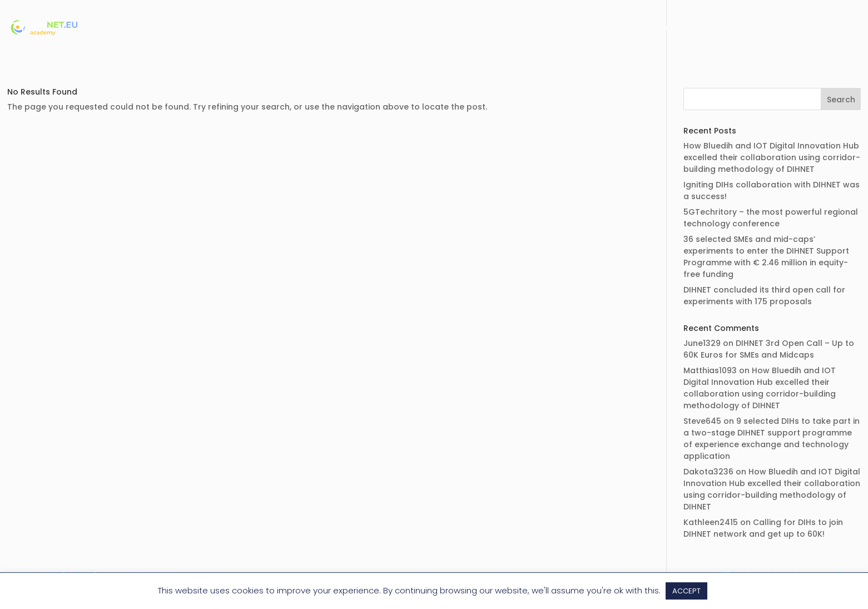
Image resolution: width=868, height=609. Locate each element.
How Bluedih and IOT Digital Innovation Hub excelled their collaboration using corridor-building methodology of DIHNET (772, 157)
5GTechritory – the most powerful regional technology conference (771, 218)
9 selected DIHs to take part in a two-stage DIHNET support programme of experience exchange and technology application (772, 439)
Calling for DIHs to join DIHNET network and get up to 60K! (763, 528)
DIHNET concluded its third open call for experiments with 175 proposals (764, 296)
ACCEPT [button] (686, 591)
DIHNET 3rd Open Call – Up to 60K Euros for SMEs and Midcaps (769, 349)
